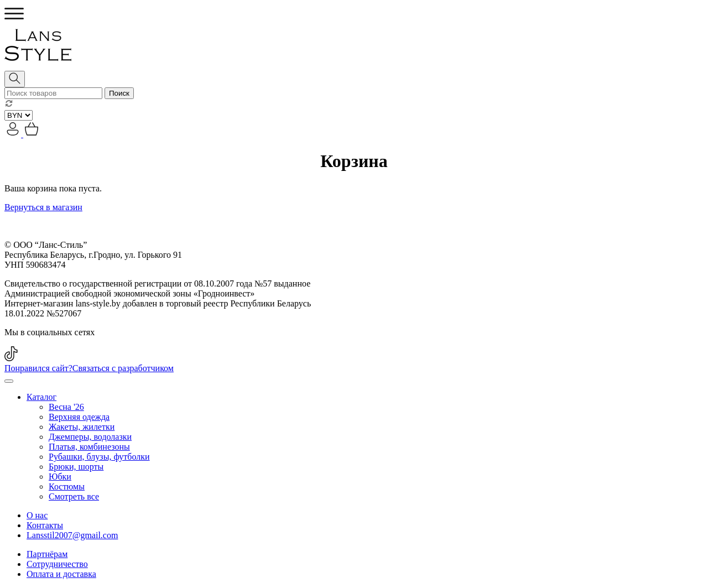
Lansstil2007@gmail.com (72, 535)
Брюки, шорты (76, 467)
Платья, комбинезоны (89, 447)
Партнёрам (47, 554)
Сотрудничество (57, 564)
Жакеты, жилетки (82, 427)
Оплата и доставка (61, 574)
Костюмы (67, 486)
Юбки (60, 477)
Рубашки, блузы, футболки (99, 457)
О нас (37, 515)
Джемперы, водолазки (90, 437)
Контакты (45, 525)
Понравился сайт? (89, 368)
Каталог (41, 397)
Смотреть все (74, 496)
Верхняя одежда (79, 417)
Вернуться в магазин (43, 207)
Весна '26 (66, 407)
